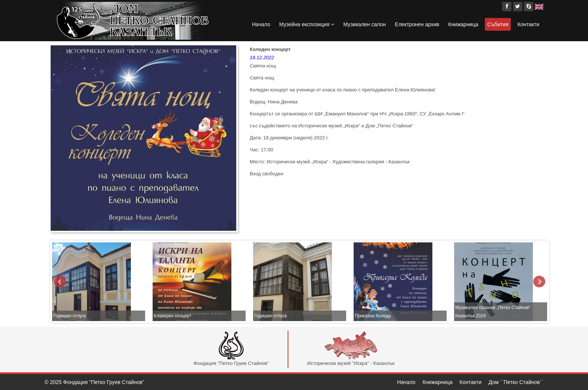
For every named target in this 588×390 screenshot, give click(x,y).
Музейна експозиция (307, 24)
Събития (498, 24)
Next (539, 282)
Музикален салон (364, 24)
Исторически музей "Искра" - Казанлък (351, 349)
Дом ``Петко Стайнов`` (516, 382)
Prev (60, 282)
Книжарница (463, 24)
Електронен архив (417, 24)
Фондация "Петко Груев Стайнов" (231, 349)
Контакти (528, 24)
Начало (261, 24)
